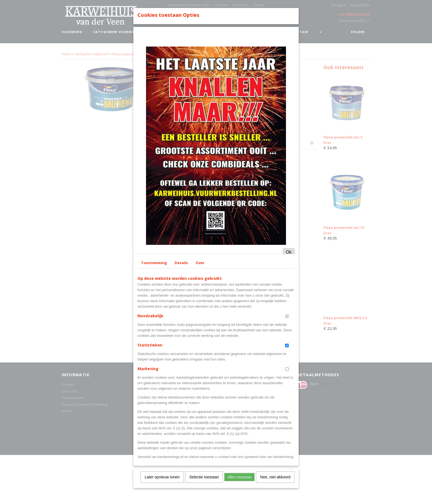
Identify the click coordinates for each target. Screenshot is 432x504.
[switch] (287, 413)
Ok (289, 349)
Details (181, 359)
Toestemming (154, 359)
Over (200, 359)
